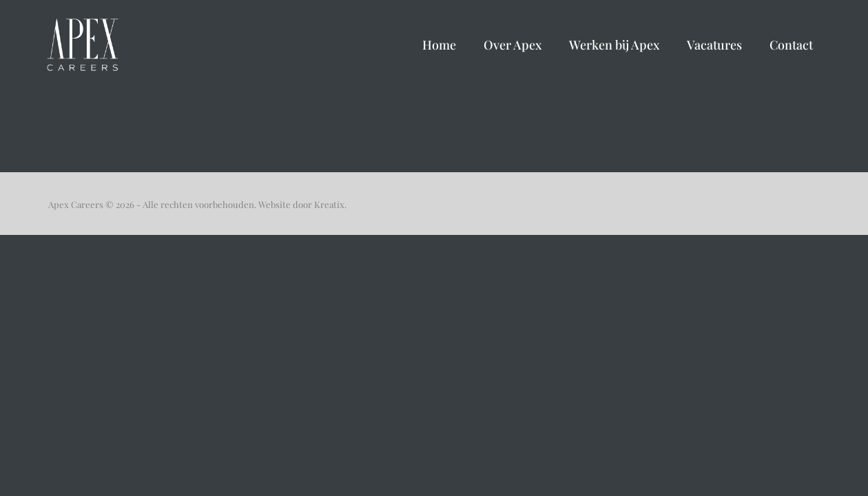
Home (439, 45)
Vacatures (714, 45)
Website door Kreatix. (302, 204)
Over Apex (513, 45)
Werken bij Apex (614, 45)
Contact (791, 45)
